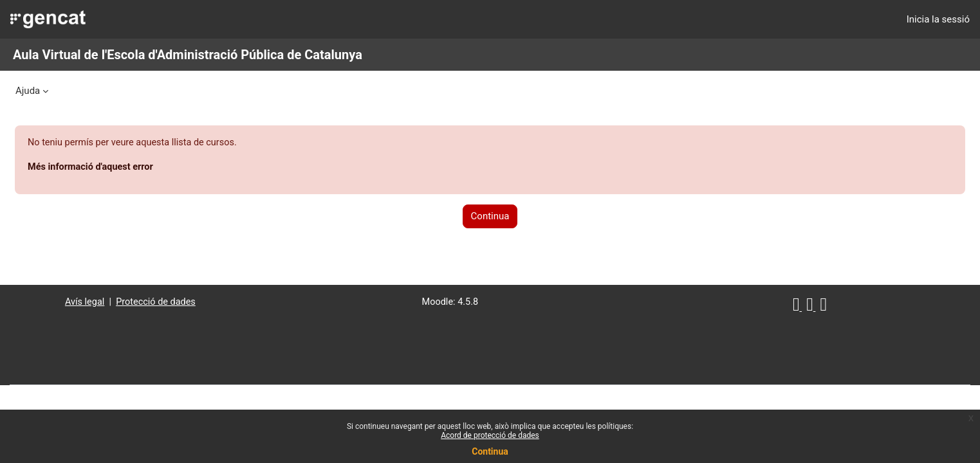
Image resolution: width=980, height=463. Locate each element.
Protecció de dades (180, 304)
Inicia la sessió (938, 19)
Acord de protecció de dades (490, 435)
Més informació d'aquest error (124, 168)
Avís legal (106, 304)
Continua (490, 451)
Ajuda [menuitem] (28, 91)
